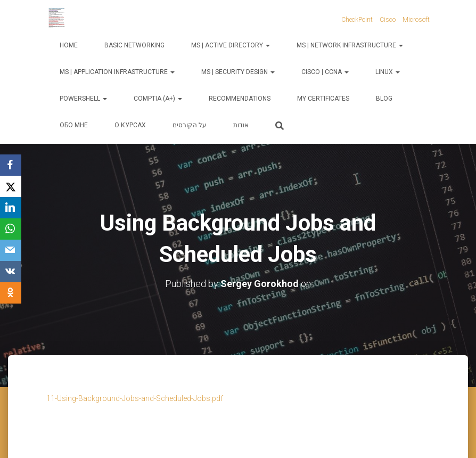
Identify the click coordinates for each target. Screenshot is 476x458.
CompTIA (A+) (158, 99)
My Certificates (323, 99)
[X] (11, 186)
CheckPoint (357, 20)
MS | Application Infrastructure (117, 72)
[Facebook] (11, 165)
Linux (388, 72)
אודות (241, 125)
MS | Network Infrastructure (350, 45)
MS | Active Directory (231, 45)
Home (69, 45)
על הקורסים (190, 125)
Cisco (388, 20)
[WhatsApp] (11, 229)
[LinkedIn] (11, 208)
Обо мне (74, 125)
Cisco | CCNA (325, 72)
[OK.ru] (11, 293)
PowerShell (83, 99)
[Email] (11, 250)
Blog (384, 99)
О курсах (130, 125)
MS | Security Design (238, 72)
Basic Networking (134, 45)
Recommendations (240, 99)
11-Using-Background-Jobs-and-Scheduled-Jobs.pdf (135, 398)
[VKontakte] (11, 272)
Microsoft (416, 20)
